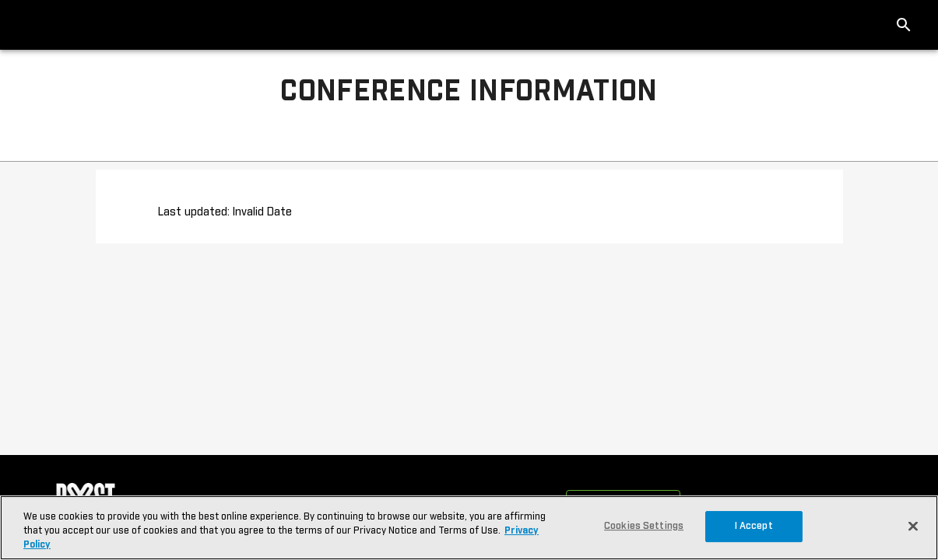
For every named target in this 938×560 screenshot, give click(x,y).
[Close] (913, 526)
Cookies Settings (644, 526)
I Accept (754, 526)
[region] (469, 528)
